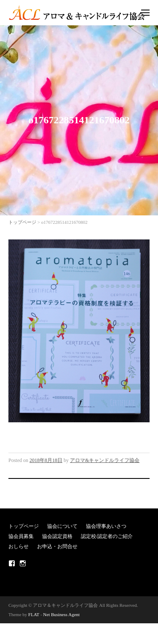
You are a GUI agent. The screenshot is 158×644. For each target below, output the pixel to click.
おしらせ (19, 546)
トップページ (22, 222)
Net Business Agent (61, 614)
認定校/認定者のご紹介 (107, 536)
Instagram (23, 563)
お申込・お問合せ (57, 546)
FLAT (34, 614)
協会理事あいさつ (106, 526)
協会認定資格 (57, 536)
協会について (62, 526)
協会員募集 (21, 536)
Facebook (12, 563)
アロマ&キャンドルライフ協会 (105, 460)
